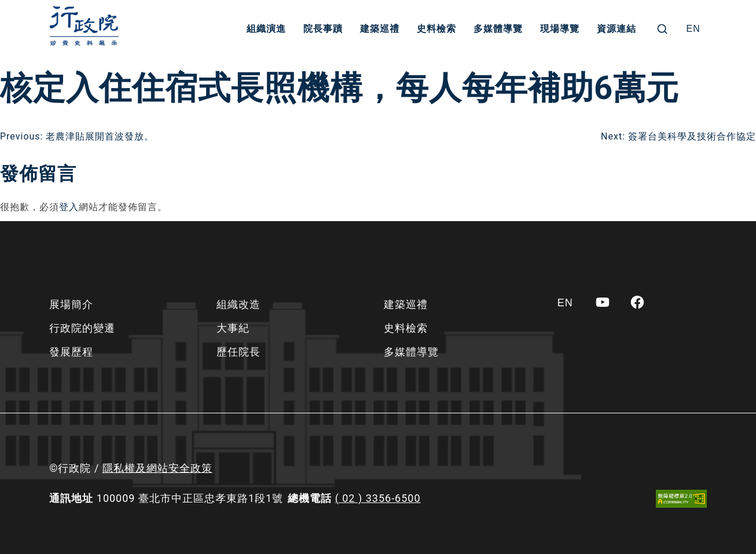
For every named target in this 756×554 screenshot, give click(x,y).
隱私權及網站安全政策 (157, 468)
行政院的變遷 (82, 328)
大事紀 (233, 328)
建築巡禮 (380, 29)
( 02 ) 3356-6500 (378, 498)
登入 (69, 207)
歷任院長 (238, 352)
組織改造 (238, 304)
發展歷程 (71, 352)
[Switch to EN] (693, 29)
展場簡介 (71, 304)
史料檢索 (436, 29)
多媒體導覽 (498, 29)
